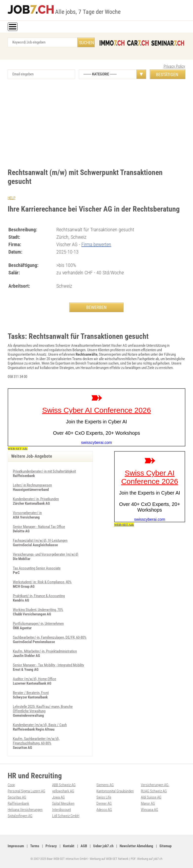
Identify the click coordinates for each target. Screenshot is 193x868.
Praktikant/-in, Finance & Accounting (39, 596)
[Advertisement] (96, 121)
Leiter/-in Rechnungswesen (32, 485)
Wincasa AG (150, 810)
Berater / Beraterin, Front (31, 693)
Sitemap (165, 846)
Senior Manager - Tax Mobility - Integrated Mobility (48, 665)
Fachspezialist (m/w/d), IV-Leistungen (40, 541)
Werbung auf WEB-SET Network (109, 859)
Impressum (16, 846)
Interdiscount (62, 810)
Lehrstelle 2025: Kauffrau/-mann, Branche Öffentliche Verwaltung (43, 709)
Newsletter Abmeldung (136, 846)
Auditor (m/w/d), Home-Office (34, 679)
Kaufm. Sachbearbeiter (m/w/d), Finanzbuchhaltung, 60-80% (36, 741)
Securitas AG (17, 797)
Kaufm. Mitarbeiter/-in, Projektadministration (45, 651)
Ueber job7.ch (103, 846)
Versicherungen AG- (155, 785)
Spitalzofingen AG (20, 816)
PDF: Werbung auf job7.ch (147, 859)
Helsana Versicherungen (25, 810)
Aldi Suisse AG (151, 797)
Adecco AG (104, 810)
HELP (11, 198)
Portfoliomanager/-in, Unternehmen (38, 624)
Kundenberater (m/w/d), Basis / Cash (40, 725)
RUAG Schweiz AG (154, 791)
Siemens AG (105, 785)
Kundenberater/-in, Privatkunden (36, 499)
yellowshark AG (63, 791)
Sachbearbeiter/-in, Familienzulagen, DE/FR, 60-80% (50, 637)
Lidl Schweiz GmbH (66, 816)
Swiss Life (104, 797)
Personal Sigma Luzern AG (26, 791)
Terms (35, 846)
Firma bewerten (96, 244)
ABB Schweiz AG (64, 785)
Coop (11, 785)
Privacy (51, 846)
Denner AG (104, 803)
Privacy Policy (174, 66)
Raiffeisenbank (18, 803)
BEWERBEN (96, 307)
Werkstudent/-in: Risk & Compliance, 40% (42, 582)
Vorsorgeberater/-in (27, 513)
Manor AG (148, 803)
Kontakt (69, 846)
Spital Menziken (63, 803)
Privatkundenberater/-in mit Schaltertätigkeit (44, 471)
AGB (84, 846)
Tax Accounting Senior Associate (37, 568)
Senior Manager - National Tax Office (39, 527)
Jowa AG (58, 797)
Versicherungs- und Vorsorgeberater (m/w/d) (46, 554)
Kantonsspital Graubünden (115, 791)
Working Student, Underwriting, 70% (38, 610)
